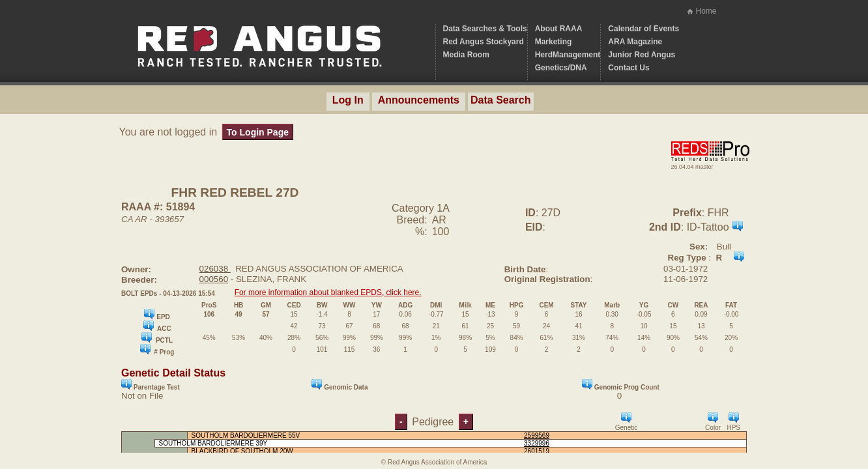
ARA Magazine (635, 42)
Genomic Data (340, 385)
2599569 (537, 435)
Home (706, 11)
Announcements (419, 100)
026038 (215, 269)
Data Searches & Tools (485, 29)
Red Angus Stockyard (484, 42)
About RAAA (559, 29)
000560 (214, 279)
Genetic (626, 422)
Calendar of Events (644, 29)
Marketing (554, 42)
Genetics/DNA (561, 68)
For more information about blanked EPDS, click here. (328, 292)
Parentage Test (151, 385)
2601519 (537, 451)
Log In (348, 100)
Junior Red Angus (642, 55)
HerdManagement (568, 55)
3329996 (537, 443)
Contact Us (629, 68)
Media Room (466, 55)
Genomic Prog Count (621, 385)
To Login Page (258, 132)
